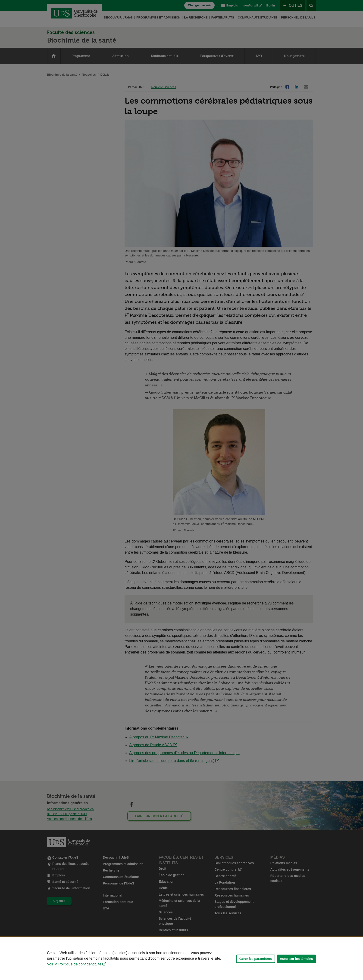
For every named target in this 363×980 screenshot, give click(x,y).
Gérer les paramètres (256, 959)
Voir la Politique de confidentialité (74, 964)
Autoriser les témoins (296, 959)
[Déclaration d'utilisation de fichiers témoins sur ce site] (181, 959)
